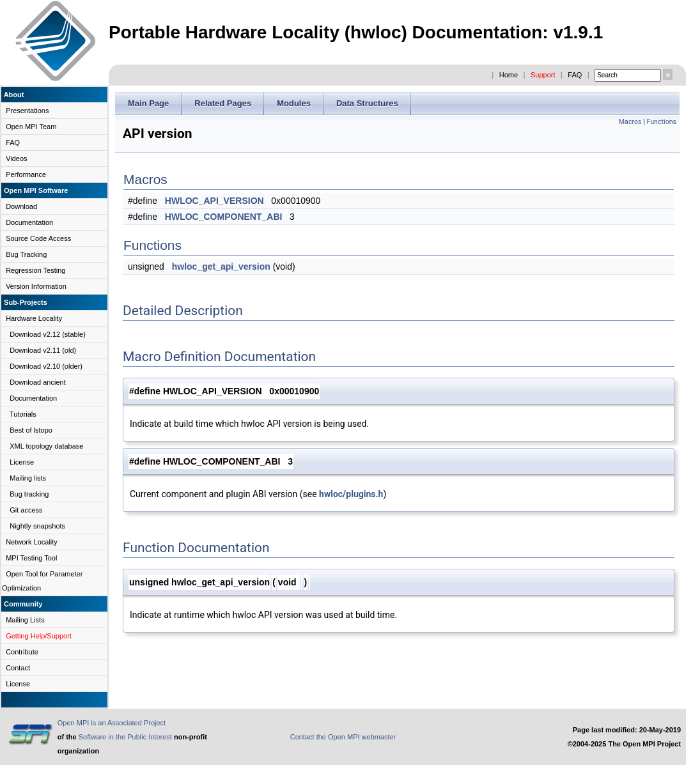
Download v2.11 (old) (43, 350)
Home (509, 75)
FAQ (575, 75)
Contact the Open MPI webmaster (343, 737)
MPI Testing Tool (31, 558)
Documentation (29, 222)
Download (21, 206)
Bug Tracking (26, 254)
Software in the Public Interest (125, 737)
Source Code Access (38, 238)
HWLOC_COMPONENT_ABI (224, 217)
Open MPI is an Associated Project (112, 723)
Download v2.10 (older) (46, 366)
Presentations (27, 111)
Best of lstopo (31, 430)
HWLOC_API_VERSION (214, 201)
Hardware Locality (34, 318)
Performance (26, 174)
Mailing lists (28, 478)
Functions (661, 122)
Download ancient (37, 382)
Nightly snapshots (37, 526)
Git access (26, 510)
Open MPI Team (31, 127)
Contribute (22, 652)
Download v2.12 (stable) (48, 334)
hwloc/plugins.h (351, 494)
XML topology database (46, 446)
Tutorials (23, 414)
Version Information (36, 286)
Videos (16, 158)
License (22, 462)
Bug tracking (29, 494)
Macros (630, 122)
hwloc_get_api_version (221, 266)
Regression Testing (35, 270)
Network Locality (32, 542)
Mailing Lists (25, 620)
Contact (18, 668)
